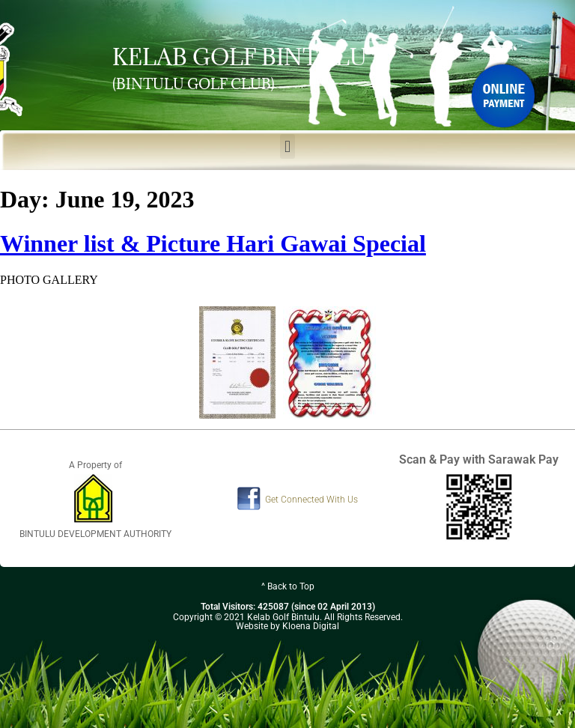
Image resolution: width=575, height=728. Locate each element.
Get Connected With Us (311, 500)
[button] (287, 146)
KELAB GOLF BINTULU (240, 57)
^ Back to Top (288, 586)
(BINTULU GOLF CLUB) (194, 84)
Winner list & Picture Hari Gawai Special (213, 243)
